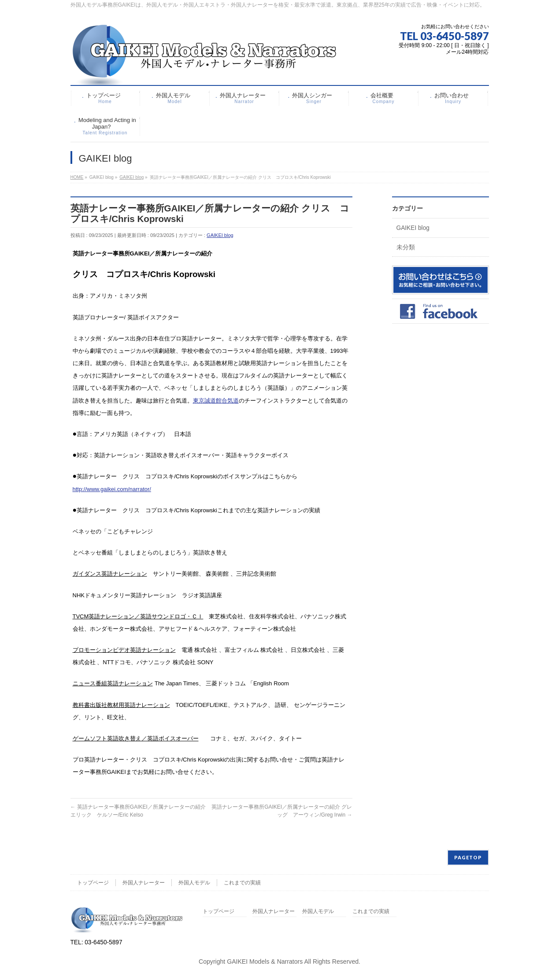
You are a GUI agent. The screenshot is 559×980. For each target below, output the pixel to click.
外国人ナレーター (144, 883)
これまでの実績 (242, 883)
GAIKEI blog (220, 235)
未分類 (406, 247)
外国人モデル (194, 883)
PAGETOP (468, 857)
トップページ (93, 883)
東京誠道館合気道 (216, 401)
